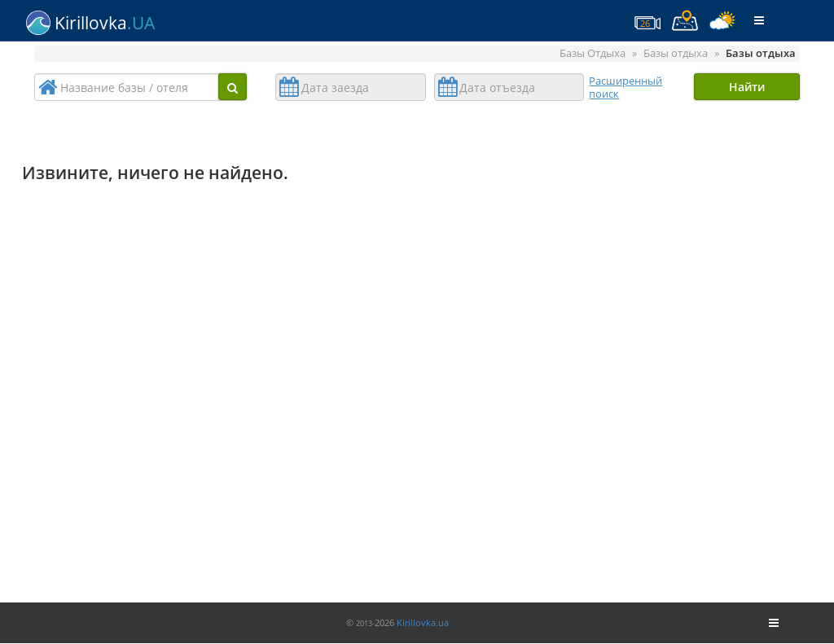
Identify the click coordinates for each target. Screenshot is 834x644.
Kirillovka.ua (423, 622)
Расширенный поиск (625, 87)
